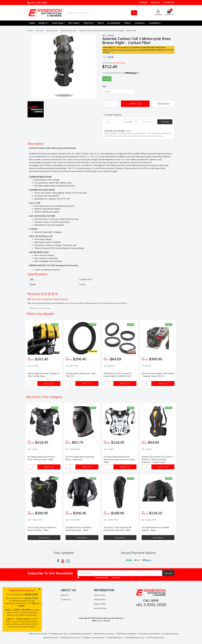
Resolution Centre (35, 604)
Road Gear (58, 23)
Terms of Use (100, 595)
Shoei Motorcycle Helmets (149, 634)
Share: (109, 57)
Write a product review (41, 308)
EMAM (32, 23)
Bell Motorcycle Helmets (127, 634)
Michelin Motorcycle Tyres (104, 634)
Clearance (155, 23)
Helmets (43, 23)
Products (143, 2)
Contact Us (169, 2)
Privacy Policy (116, 577)
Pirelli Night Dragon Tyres (135, 638)
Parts (101, 23)
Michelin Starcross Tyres (71, 638)
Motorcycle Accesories (38, 634)
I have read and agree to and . (99, 577)
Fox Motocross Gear (170, 634)
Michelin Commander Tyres (94, 638)
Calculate (165, 122)
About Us (155, 2)
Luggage (140, 23)
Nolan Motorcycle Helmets (81, 634)
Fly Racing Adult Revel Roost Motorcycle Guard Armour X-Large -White (120, 459)
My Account (32, 595)
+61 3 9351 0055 (39, 3)
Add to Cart (135, 104)
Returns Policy (100, 604)
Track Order (33, 599)
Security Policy (100, 608)
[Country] (130, 122)
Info (139, 73)
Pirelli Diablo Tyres (115, 638)
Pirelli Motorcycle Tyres (59, 634)
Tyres (127, 23)
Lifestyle (89, 23)
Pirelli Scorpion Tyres (156, 638)
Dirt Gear (74, 23)
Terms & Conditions (102, 577)
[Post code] (147, 122)
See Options (44, 538)
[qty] (112, 122)
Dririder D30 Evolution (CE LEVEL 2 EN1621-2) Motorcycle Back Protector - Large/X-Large (157, 459)
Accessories (114, 23)
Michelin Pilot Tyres (51, 638)
